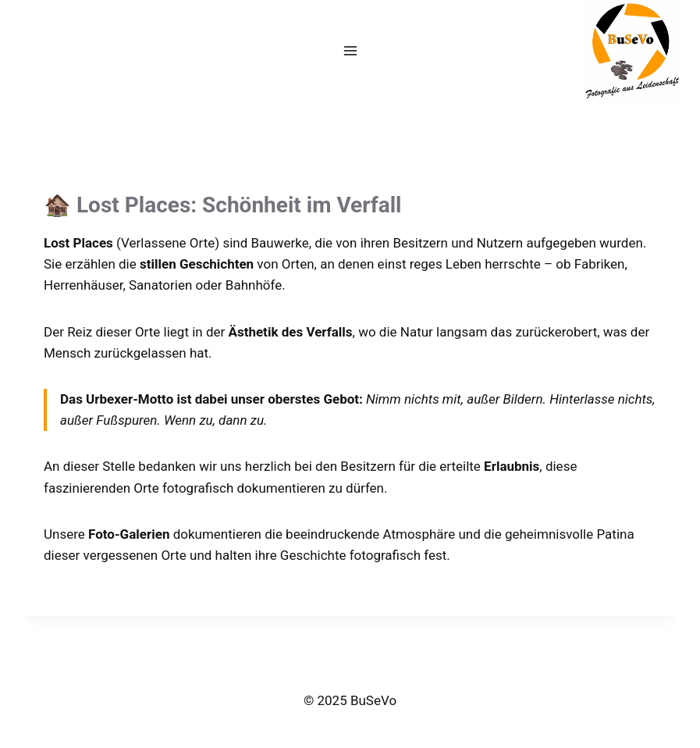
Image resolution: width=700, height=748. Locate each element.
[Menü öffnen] (350, 50)
